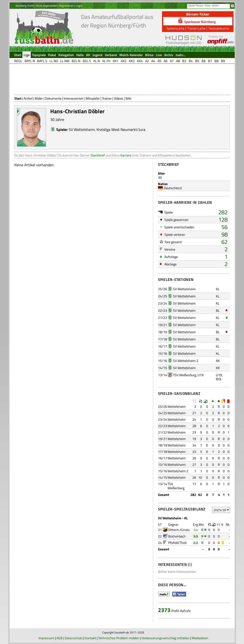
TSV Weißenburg (185, 375)
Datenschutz (74, 638)
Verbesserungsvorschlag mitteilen (165, 638)
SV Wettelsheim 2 (186, 361)
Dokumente (53, 98)
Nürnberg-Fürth (25, 6)
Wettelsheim (177, 406)
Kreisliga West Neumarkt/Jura (121, 129)
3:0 (196, 536)
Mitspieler (93, 98)
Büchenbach (177, 536)
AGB (60, 638)
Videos (119, 98)
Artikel (28, 98)
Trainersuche (196, 28)
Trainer (107, 98)
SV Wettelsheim (82, 129)
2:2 (196, 543)
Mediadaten (200, 638)
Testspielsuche (219, 28)
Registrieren (66, 6)
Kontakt (90, 638)
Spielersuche (175, 28)
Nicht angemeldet (46, 6)
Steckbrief (98, 155)
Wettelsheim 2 (178, 471)
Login (79, 6)
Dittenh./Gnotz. (179, 530)
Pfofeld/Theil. (178, 543)
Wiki (128, 98)
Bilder (39, 98)
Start (18, 98)
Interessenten (74, 98)
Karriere (126, 155)
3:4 (196, 530)
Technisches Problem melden (119, 638)
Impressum (46, 638)
